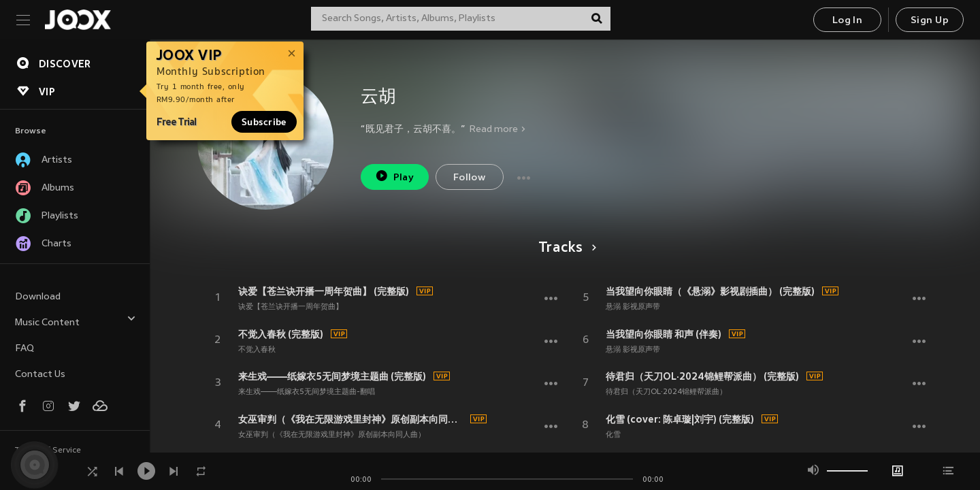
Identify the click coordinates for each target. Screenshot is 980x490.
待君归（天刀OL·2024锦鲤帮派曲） (666, 392)
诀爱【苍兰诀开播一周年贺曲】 (291, 307)
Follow (469, 178)
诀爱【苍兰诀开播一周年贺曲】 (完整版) (324, 291)
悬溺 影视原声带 (633, 307)
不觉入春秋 (257, 350)
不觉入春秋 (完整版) (281, 334)
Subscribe (264, 122)
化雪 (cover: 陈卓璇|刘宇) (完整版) (680, 419)
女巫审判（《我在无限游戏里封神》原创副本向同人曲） (332, 435)
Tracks (565, 248)
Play (394, 176)
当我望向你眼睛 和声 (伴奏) (664, 334)
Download (38, 297)
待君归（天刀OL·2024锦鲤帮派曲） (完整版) (702, 376)
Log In (847, 21)
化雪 (613, 435)
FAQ (24, 349)
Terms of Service (48, 451)
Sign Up (930, 21)
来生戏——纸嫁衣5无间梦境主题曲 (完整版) (332, 376)
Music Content (76, 321)
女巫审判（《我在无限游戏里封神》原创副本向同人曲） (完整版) (353, 419)
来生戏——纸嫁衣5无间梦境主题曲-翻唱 (307, 392)
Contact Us (40, 375)
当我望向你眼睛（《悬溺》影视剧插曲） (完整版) (710, 291)
